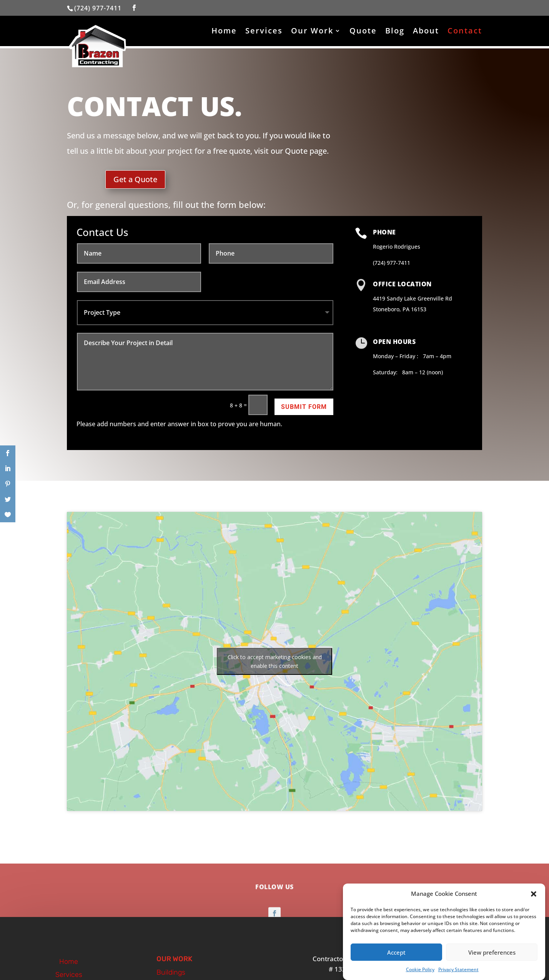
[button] (534, 894)
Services (264, 32)
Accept (396, 952)
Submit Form (304, 407)
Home (224, 32)
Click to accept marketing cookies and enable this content (275, 661)
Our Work (312, 32)
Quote (363, 32)
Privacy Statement (458, 969)
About (426, 32)
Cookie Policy (420, 969)
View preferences (492, 952)
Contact (465, 32)
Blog (395, 32)
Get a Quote (135, 179)
